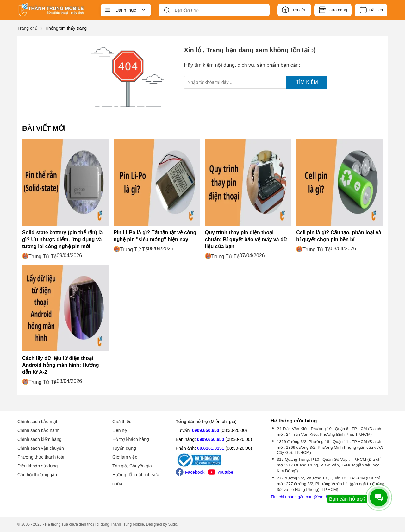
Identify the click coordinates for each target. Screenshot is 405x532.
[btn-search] (167, 10)
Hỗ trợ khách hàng (131, 439)
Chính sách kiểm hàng (40, 439)
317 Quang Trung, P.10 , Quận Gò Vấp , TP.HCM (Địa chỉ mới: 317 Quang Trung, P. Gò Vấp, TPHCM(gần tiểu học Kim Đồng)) (329, 465)
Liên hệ (120, 430)
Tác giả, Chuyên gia (132, 466)
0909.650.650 (206, 430)
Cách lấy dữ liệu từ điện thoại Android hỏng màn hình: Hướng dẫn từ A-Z (61, 365)
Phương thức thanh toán (41, 457)
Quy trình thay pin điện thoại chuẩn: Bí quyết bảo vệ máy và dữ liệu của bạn (246, 239)
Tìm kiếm (307, 82)
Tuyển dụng (124, 448)
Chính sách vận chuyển (41, 448)
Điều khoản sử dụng (37, 466)
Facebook (190, 472)
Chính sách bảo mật (37, 422)
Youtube (220, 472)
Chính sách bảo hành (38, 430)
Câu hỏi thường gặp (37, 475)
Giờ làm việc (125, 457)
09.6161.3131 (211, 448)
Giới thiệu (122, 422)
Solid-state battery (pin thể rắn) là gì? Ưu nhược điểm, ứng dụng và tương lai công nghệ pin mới (62, 239)
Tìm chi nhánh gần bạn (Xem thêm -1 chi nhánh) (315, 497)
